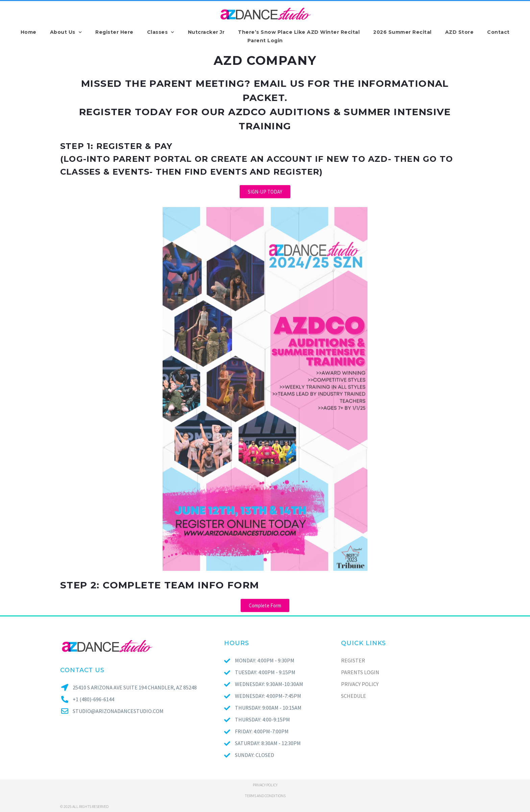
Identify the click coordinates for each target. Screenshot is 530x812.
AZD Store (460, 32)
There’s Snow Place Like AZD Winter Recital (299, 32)
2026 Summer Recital (402, 32)
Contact (498, 32)
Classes (161, 32)
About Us (66, 32)
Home (29, 32)
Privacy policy (265, 785)
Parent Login (265, 41)
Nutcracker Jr (206, 32)
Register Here (114, 32)
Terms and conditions (265, 796)
